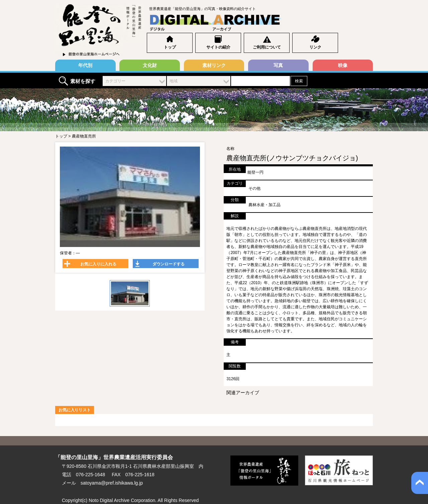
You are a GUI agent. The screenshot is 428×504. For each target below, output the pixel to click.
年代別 (85, 65)
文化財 (150, 65)
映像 (343, 65)
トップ (170, 47)
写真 (278, 65)
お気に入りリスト (75, 410)
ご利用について (267, 47)
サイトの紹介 (218, 47)
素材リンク (214, 65)
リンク (315, 47)
